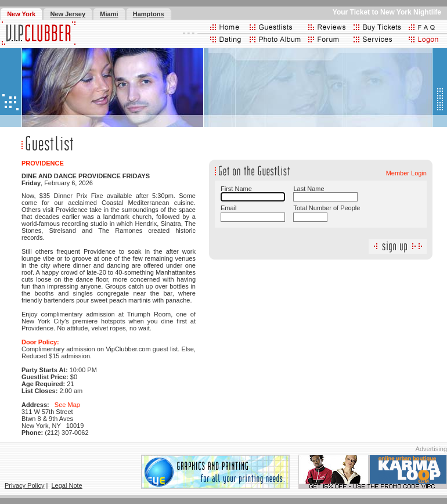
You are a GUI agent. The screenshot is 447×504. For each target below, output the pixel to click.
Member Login (406, 173)
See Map (67, 405)
